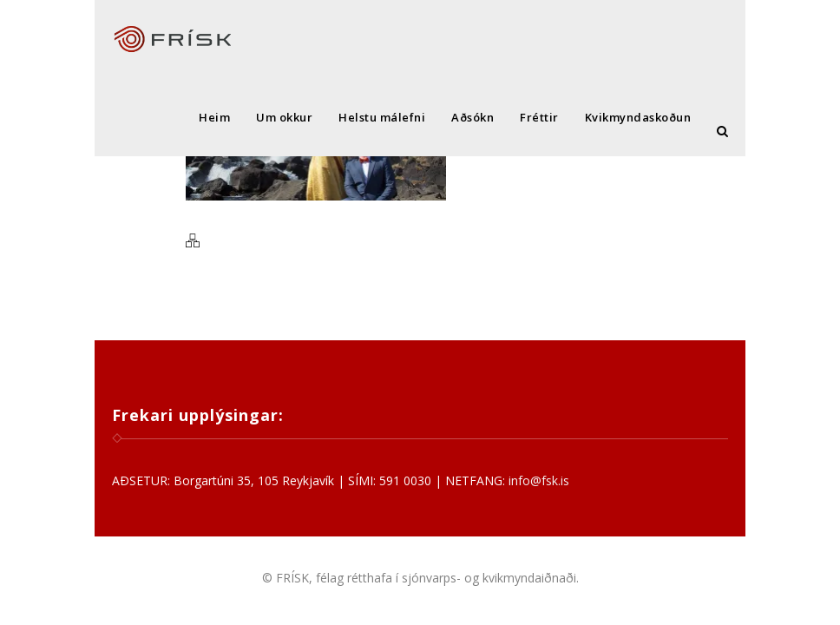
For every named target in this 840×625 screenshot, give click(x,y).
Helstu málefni (382, 117)
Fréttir (539, 117)
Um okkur (284, 117)
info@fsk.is (539, 480)
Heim (214, 117)
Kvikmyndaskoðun (638, 117)
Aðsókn (472, 117)
